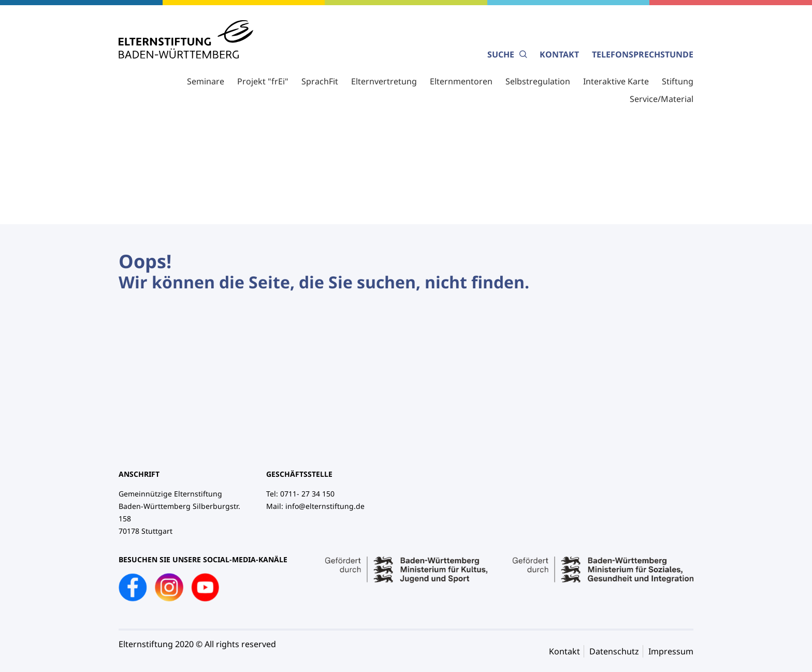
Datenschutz (614, 651)
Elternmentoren (461, 81)
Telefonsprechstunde (643, 54)
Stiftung (678, 81)
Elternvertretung (384, 81)
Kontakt (559, 54)
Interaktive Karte (616, 81)
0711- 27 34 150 (307, 494)
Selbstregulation (538, 81)
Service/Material (662, 99)
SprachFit (320, 81)
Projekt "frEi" (263, 81)
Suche (507, 54)
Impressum (671, 651)
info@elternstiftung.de (325, 506)
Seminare (206, 81)
